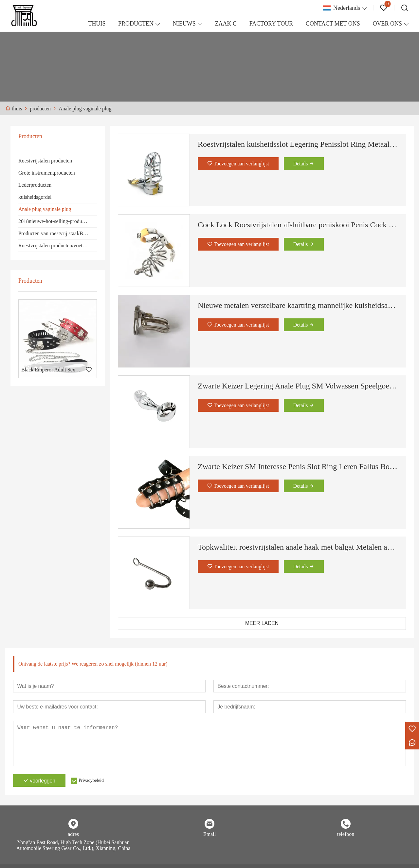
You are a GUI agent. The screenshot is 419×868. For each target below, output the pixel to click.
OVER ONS (387, 24)
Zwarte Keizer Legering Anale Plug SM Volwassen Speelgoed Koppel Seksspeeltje (298, 386)
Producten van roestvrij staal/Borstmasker (58, 233)
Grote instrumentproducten (47, 173)
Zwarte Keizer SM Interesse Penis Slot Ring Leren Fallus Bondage (298, 466)
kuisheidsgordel (35, 197)
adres (73, 835)
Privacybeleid (93, 781)
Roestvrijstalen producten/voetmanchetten (58, 245)
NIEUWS (184, 24)
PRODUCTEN (136, 24)
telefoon (346, 835)
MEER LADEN (262, 623)
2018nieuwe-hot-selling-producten (55, 221)
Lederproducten (35, 185)
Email (209, 835)
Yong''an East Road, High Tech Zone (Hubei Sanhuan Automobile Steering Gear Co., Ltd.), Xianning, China (73, 846)
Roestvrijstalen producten (45, 161)
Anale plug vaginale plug (45, 209)
